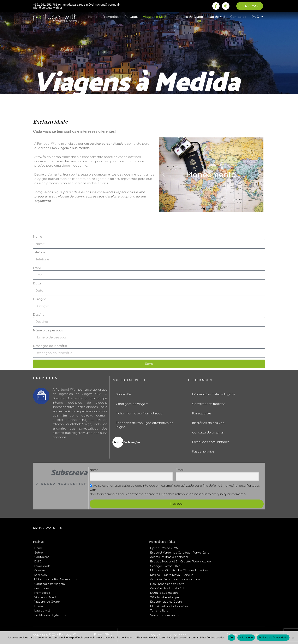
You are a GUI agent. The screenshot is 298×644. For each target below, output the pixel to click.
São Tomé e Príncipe (164, 596)
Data (37, 284)
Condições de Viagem (132, 404)
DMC (38, 561)
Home (93, 17)
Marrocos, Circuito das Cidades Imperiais (179, 570)
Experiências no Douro (166, 600)
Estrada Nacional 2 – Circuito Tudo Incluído (181, 561)
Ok (231, 637)
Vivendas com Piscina (165, 613)
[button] (204, 209)
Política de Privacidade (273, 637)
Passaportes (202, 414)
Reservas (40, 574)
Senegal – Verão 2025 (165, 566)
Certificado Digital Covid (51, 613)
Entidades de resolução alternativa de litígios (145, 426)
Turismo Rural (160, 609)
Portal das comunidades (211, 442)
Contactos (238, 17)
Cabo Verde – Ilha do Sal (167, 587)
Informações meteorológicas (214, 395)
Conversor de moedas (209, 404)
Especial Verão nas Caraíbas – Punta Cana (180, 553)
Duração (40, 299)
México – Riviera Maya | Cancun (172, 574)
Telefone (39, 253)
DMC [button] (257, 17)
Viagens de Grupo (189, 17)
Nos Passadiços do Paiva (167, 583)
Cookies (40, 570)
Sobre (38, 553)
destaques (42, 587)
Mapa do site (48, 528)
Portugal (131, 17)
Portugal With (129, 380)
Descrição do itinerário (50, 346)
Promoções (111, 17)
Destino (39, 315)
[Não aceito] (293, 638)
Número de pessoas (48, 331)
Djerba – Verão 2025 (164, 549)
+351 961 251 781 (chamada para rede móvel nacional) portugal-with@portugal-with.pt (71, 6)
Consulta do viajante (208, 433)
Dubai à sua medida (164, 592)
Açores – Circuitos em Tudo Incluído (175, 579)
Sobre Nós (124, 395)
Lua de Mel (217, 17)
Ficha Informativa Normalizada (139, 414)
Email (37, 268)
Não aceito (246, 637)
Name (37, 237)
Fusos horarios (203, 452)
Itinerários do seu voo (208, 423)
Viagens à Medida (157, 17)
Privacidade (42, 566)
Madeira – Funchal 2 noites (169, 605)
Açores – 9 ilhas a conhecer (169, 557)
